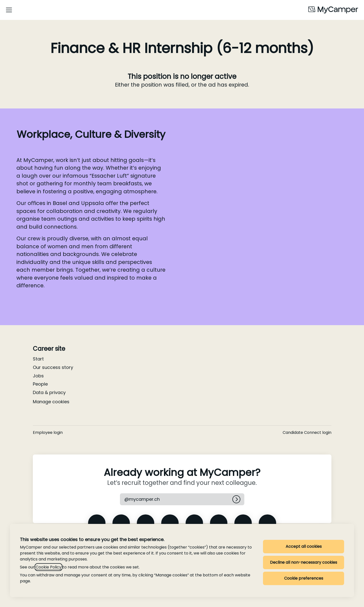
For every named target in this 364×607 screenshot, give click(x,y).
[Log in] (236, 499)
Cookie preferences (304, 578)
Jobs (38, 376)
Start (38, 359)
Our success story (53, 367)
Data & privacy (49, 392)
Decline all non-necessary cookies (304, 562)
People (40, 384)
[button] (142, 499)
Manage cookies (51, 402)
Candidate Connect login (307, 432)
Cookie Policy (49, 567)
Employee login (48, 432)
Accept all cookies (304, 546)
